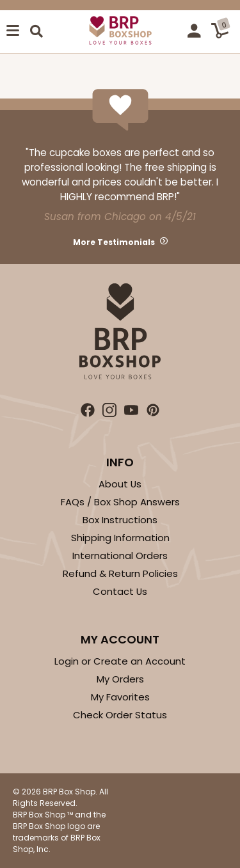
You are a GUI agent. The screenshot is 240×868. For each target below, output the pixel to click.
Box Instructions (120, 520)
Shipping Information (120, 538)
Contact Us (120, 591)
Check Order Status (120, 715)
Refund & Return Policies (120, 573)
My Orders (120, 679)
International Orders (120, 556)
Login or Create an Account (120, 661)
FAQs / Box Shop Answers (120, 502)
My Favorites (120, 697)
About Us (120, 484)
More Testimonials (114, 242)
